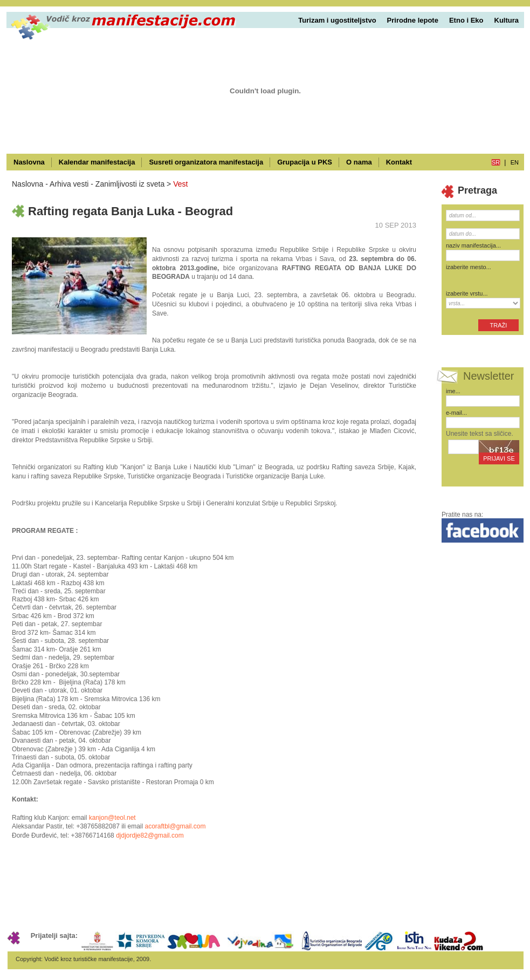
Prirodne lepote (413, 20)
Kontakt (399, 162)
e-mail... (456, 413)
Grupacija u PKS (305, 162)
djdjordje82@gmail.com (150, 835)
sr (496, 162)
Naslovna (29, 162)
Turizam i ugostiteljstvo (337, 20)
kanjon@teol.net (112, 818)
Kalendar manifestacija (97, 162)
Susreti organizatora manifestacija (206, 162)
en (515, 162)
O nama (359, 162)
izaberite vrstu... (467, 293)
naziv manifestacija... (473, 245)
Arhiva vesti (69, 184)
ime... (453, 391)
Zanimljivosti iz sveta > (133, 184)
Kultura (507, 20)
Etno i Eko (466, 20)
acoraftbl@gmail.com (175, 826)
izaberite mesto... (469, 267)
